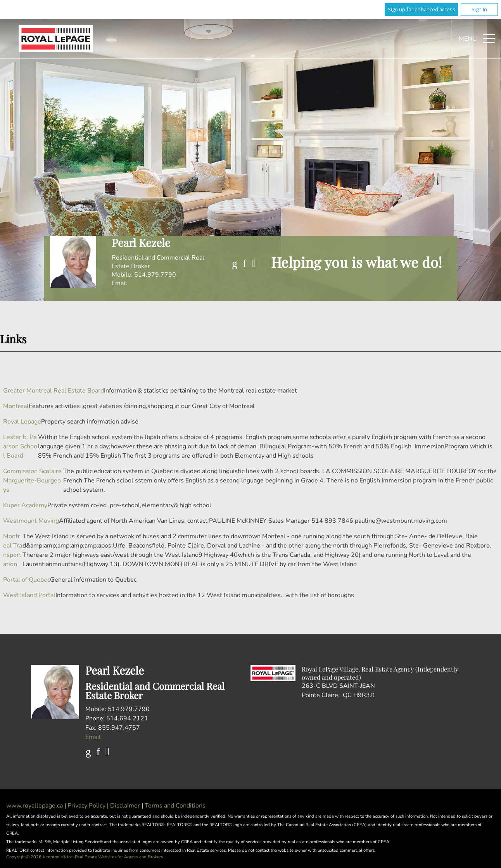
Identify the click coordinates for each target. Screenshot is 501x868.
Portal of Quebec (27, 580)
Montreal (16, 406)
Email (119, 283)
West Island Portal (29, 595)
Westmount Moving (31, 521)
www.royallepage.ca (35, 806)
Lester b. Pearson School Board (20, 446)
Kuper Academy (25, 505)
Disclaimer (126, 806)
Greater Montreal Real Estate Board (54, 391)
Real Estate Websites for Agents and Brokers (119, 857)
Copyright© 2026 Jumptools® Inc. (40, 857)
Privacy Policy (87, 806)
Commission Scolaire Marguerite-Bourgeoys (32, 480)
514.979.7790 (155, 275)
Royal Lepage (22, 422)
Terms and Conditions (175, 806)
